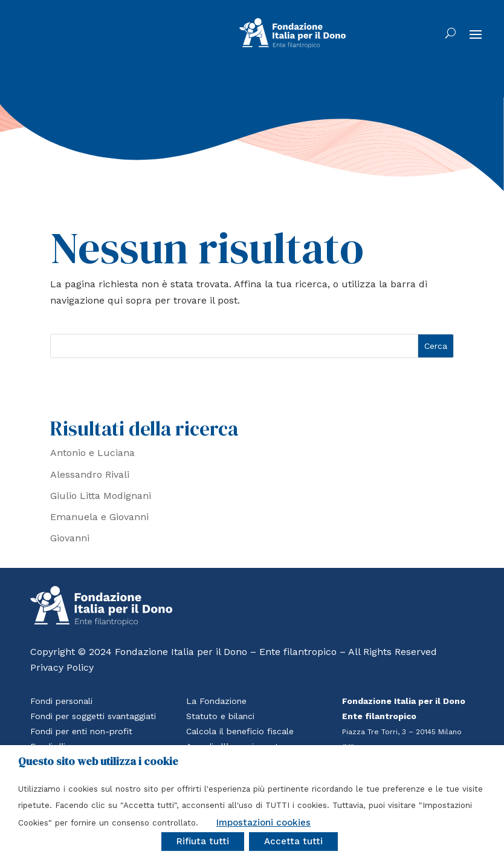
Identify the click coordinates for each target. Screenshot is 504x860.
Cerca (436, 346)
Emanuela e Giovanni (99, 517)
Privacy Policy (62, 667)
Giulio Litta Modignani (101, 496)
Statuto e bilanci (220, 716)
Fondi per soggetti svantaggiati (93, 716)
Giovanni (70, 538)
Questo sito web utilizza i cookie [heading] (98, 761)
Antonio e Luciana (92, 453)
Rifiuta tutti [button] (203, 841)
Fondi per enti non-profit (81, 731)
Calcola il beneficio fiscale (240, 731)
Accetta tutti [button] (293, 841)
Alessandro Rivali (90, 474)
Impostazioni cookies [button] (263, 823)
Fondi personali (61, 701)
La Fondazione (216, 701)
